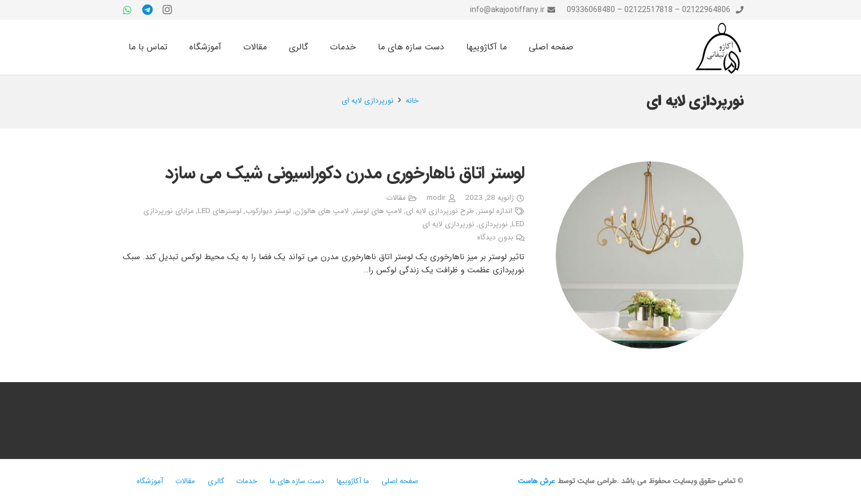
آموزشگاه (150, 481)
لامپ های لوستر (377, 211)
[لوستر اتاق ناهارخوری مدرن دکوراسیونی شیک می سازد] (650, 255)
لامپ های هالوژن (322, 211)
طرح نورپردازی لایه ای (440, 211)
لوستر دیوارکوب (268, 211)
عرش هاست (536, 481)
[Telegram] (147, 10)
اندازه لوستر (495, 211)
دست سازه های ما (297, 481)
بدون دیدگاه (495, 237)
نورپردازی (493, 224)
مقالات (396, 198)
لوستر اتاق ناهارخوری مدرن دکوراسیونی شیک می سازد (345, 173)
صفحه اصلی (400, 481)
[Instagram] (167, 10)
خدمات (247, 481)
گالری (216, 481)
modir (436, 198)
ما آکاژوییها (353, 481)
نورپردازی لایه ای (448, 224)
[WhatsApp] (127, 10)
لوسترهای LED (220, 211)
